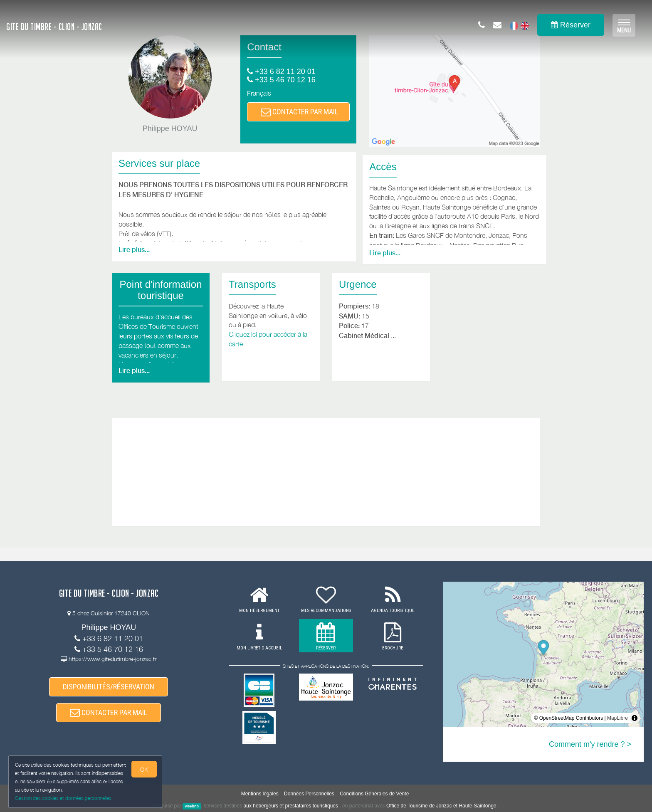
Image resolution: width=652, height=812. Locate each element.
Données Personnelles (309, 794)
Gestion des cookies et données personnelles (63, 798)
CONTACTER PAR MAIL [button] (299, 112)
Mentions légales (260, 794)
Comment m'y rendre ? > (590, 744)
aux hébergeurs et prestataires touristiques (291, 806)
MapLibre (617, 718)
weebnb (192, 806)
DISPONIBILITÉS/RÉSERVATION (109, 687)
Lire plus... (134, 250)
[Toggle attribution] (635, 718)
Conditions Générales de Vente (374, 794)
